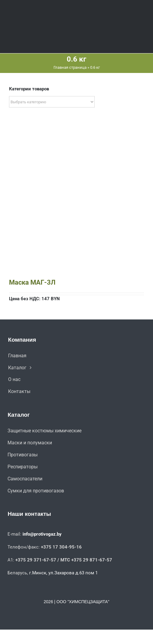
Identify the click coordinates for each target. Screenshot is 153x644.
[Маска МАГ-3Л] (76, 139)
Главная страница (70, 67)
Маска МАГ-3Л (32, 282)
